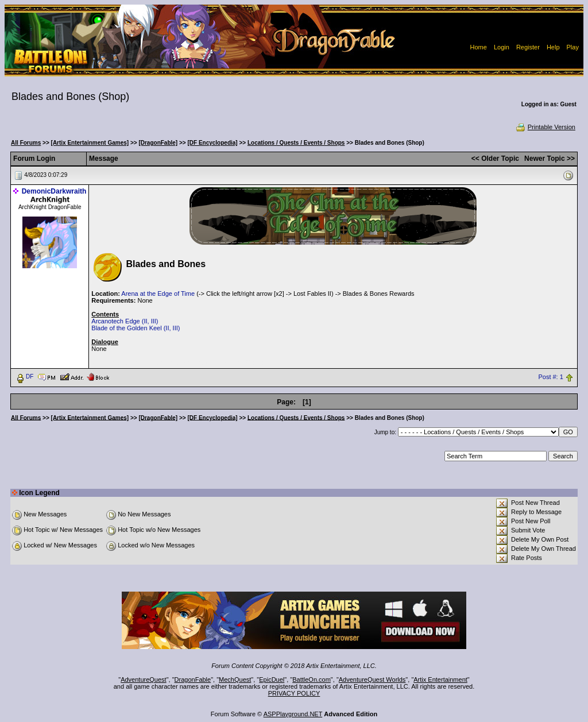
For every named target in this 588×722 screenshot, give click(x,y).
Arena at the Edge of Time (158, 294)
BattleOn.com (312, 679)
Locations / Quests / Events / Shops (296, 143)
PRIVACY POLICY (294, 693)
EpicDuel (272, 679)
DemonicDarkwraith (54, 191)
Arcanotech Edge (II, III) (125, 321)
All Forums (26, 143)
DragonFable (193, 679)
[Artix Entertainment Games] (90, 143)
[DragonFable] (158, 143)
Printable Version (545, 127)
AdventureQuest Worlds (372, 679)
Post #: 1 (550, 377)
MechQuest (235, 679)
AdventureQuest (144, 679)
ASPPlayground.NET (293, 714)
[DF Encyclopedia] (212, 143)
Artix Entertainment (440, 679)
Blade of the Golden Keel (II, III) (136, 328)
